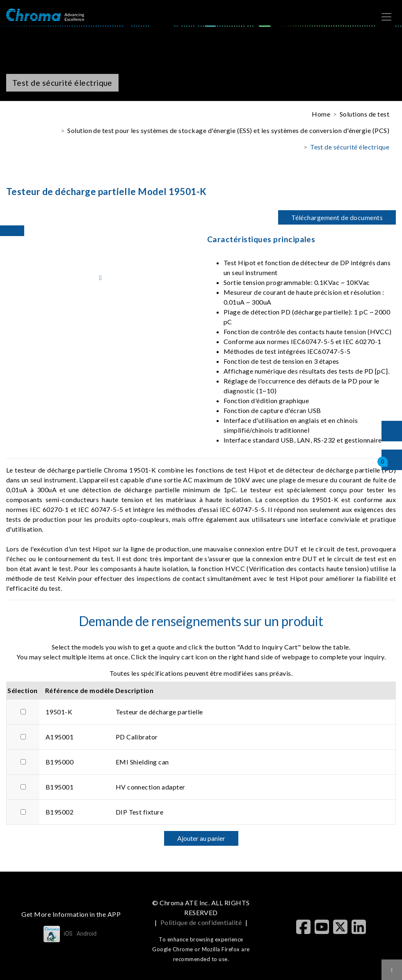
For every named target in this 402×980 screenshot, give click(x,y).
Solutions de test (364, 114)
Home (321, 114)
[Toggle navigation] (386, 17)
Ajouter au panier (201, 838)
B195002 (59, 812)
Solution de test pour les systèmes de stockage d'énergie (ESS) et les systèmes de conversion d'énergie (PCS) (228, 130)
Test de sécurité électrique (350, 147)
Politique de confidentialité (201, 922)
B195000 (59, 762)
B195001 (59, 787)
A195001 (59, 737)
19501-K (59, 712)
